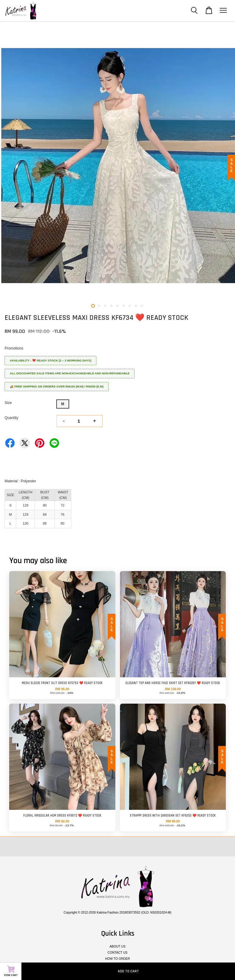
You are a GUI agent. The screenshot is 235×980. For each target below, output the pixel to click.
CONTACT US (117, 953)
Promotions (14, 348)
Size (8, 403)
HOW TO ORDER (117, 959)
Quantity (11, 418)
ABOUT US (117, 946)
